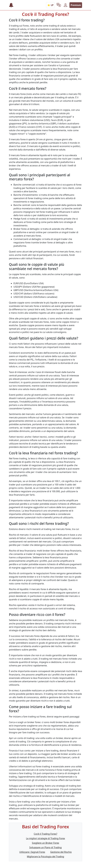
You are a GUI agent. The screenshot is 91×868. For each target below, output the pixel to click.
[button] (59, 5)
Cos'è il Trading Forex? (45, 834)
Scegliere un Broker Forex (45, 843)
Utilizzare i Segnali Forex (32, 852)
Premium (76, 5)
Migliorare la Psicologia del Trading (45, 857)
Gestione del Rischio (61, 852)
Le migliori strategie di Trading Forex (46, 838)
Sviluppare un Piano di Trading (46, 847)
